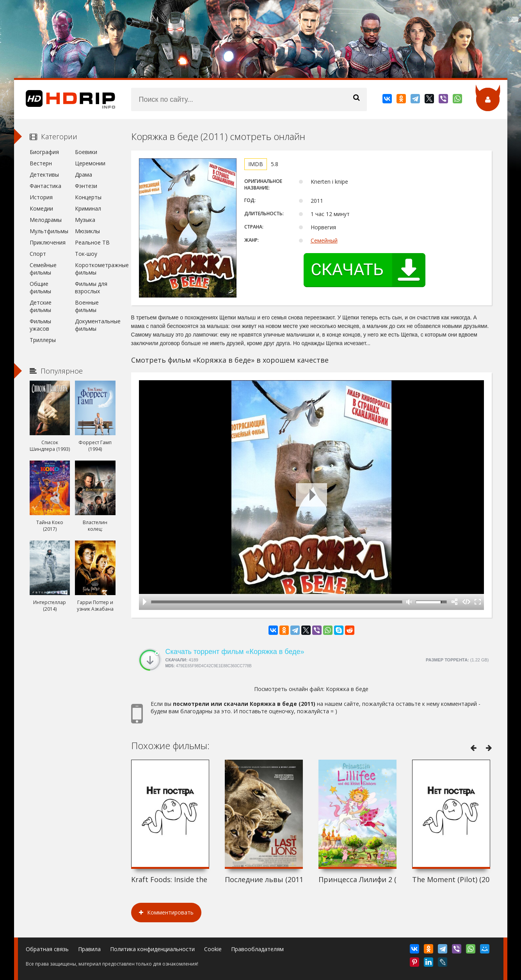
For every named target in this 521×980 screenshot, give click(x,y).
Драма (84, 175)
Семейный (324, 240)
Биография (44, 152)
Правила (89, 949)
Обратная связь (47, 949)
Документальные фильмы (95, 325)
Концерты (88, 197)
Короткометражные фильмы (95, 269)
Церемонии (90, 163)
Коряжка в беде (347, 689)
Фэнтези (86, 186)
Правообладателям (257, 949)
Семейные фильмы (43, 269)
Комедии (41, 208)
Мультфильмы (49, 231)
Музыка (85, 220)
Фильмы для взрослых (91, 287)
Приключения (48, 242)
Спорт (38, 254)
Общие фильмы (40, 287)
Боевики (86, 152)
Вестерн (41, 163)
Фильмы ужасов (40, 325)
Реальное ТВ (92, 242)
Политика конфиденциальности (152, 949)
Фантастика (45, 186)
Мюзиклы (87, 231)
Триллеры (43, 340)
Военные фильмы (87, 306)
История (41, 197)
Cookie (213, 949)
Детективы (44, 175)
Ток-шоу (86, 254)
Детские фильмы (41, 306)
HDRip (65, 99)
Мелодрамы (46, 220)
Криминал (88, 208)
